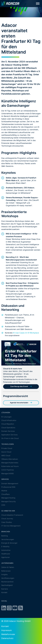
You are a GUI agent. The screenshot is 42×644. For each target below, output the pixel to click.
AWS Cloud (6, 456)
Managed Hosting (8, 498)
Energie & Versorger (9, 543)
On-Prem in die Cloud (10, 438)
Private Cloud (7, 448)
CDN (3, 505)
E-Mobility (5, 547)
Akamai (4, 491)
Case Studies (7, 522)
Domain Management (10, 483)
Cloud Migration (8, 424)
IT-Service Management (11, 526)
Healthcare (6, 554)
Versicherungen (8, 539)
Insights (4, 574)
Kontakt (4, 592)
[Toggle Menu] (38, 3)
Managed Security (9, 501)
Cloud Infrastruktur (9, 420)
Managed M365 (8, 474)
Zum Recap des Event (19, 386)
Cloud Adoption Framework (12, 515)
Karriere (5, 589)
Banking (5, 536)
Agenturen (6, 557)
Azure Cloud (6, 452)
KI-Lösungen (6, 417)
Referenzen (6, 571)
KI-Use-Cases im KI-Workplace (26, 333)
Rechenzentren (7, 582)
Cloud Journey (7, 519)
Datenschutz (7, 638)
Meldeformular (8, 634)
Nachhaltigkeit (7, 585)
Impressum (7, 630)
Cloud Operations (8, 428)
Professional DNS (8, 487)
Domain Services (8, 431)
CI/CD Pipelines (8, 470)
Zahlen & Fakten (8, 567)
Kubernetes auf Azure (10, 466)
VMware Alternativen (10, 459)
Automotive (6, 550)
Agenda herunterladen (19, 403)
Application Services (9, 435)
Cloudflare (5, 494)
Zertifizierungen (8, 578)
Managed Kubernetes (10, 463)
